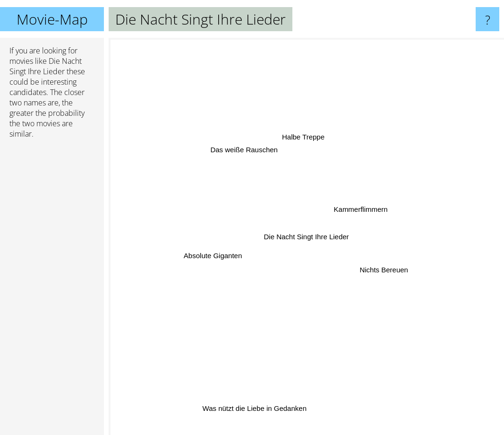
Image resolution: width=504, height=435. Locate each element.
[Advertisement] (52, 291)
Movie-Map (52, 19)
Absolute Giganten (216, 256)
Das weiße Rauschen (246, 152)
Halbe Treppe (304, 142)
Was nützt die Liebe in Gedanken (256, 401)
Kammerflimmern (358, 209)
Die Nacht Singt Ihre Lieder (307, 237)
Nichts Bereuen (382, 269)
